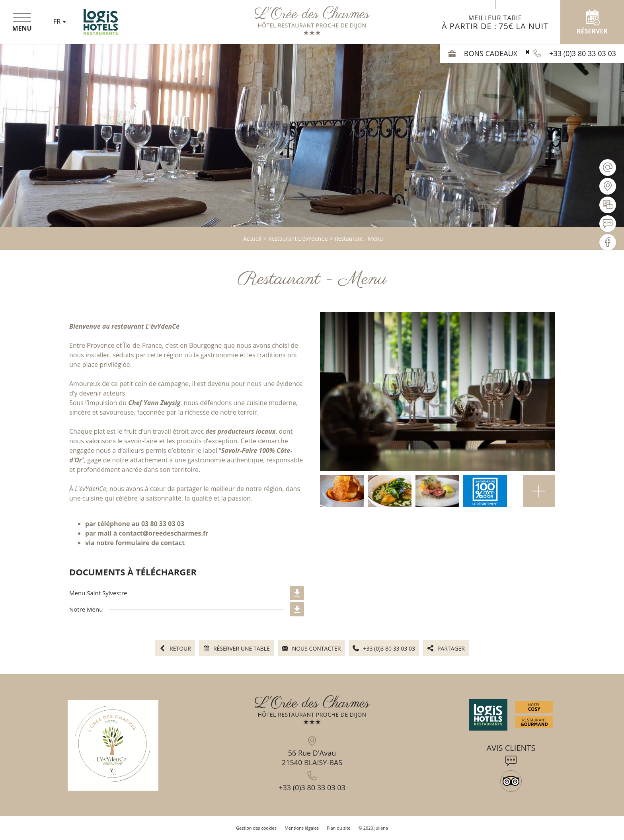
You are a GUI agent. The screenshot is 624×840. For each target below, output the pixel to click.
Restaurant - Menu (359, 239)
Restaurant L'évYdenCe (298, 239)
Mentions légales (302, 828)
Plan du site (339, 828)
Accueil (252, 239)
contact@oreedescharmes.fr (163, 533)
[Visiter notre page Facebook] (608, 242)
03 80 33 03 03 (163, 524)
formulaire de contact (150, 543)
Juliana (381, 828)
